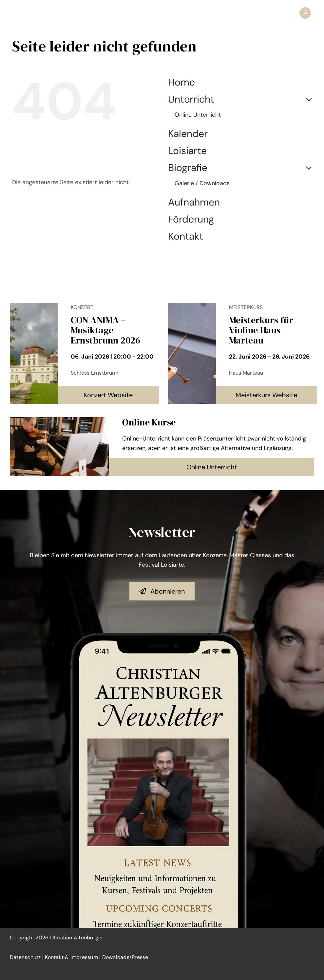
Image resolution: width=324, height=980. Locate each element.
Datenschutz (25, 957)
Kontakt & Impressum (71, 957)
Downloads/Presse (125, 957)
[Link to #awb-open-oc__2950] (305, 13)
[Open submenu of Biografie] (306, 168)
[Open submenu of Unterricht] (306, 99)
